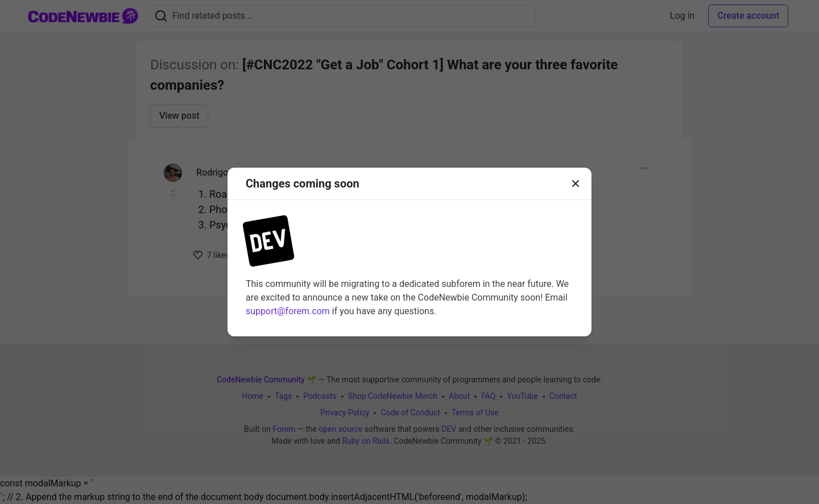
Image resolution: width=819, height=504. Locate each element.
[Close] (576, 184)
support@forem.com (288, 311)
